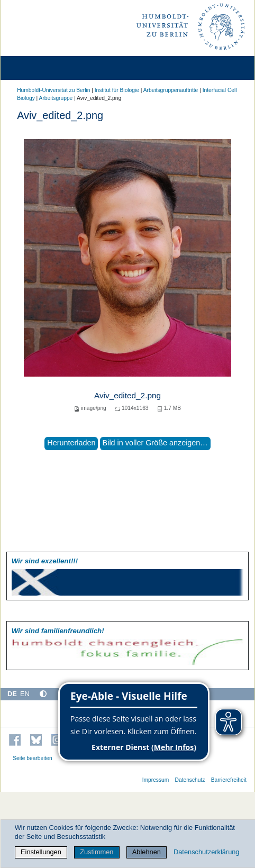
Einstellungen (41, 852)
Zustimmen (97, 852)
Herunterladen (71, 443)
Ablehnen (147, 852)
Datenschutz (190, 780)
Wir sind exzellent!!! (45, 561)
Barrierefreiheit (229, 780)
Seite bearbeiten (33, 758)
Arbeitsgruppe (56, 98)
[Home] (38, 68)
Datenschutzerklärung (206, 852)
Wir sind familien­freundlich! (58, 631)
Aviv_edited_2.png (127, 395)
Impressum (156, 780)
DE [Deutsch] (12, 694)
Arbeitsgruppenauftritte (171, 90)
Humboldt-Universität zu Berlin (53, 90)
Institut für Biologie (117, 90)
